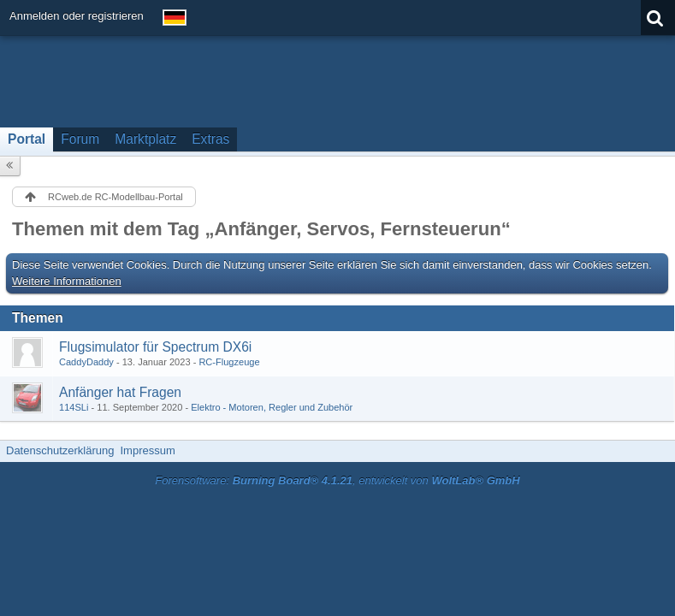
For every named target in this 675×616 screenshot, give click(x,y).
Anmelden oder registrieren (77, 16)
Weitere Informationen (67, 281)
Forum (80, 139)
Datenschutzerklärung (60, 450)
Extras (210, 139)
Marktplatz (145, 139)
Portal (27, 139)
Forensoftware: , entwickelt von (337, 480)
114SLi (74, 407)
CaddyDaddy (86, 362)
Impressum (147, 450)
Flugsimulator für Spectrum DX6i (155, 347)
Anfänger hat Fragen (120, 392)
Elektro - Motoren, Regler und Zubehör (272, 407)
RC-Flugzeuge (229, 362)
